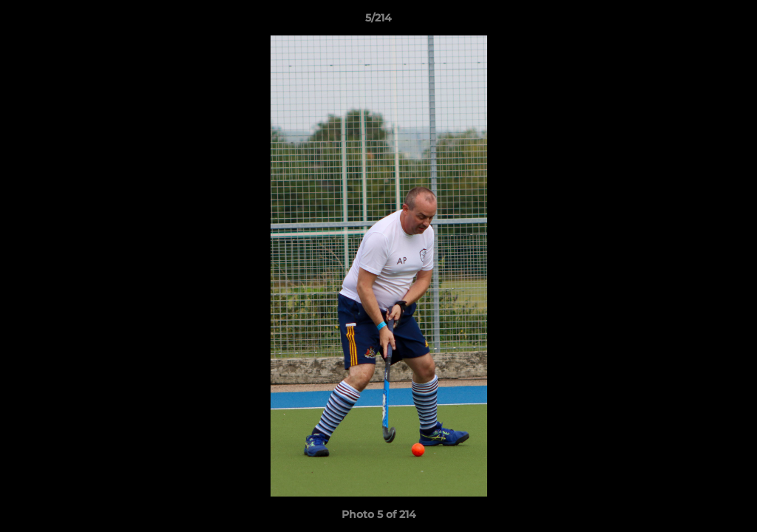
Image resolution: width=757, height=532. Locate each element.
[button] (730, 21)
